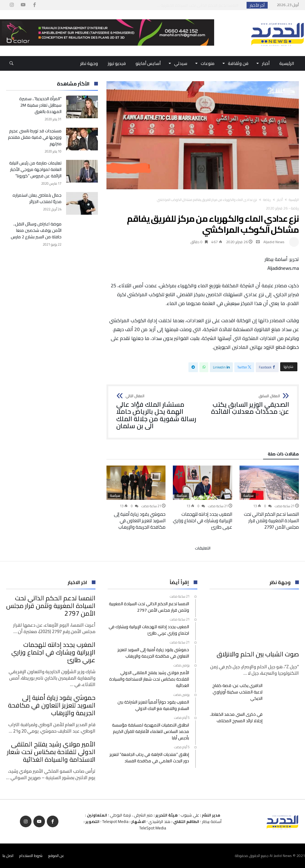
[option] (269, 498)
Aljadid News (274, 242)
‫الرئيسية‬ (294, 200)
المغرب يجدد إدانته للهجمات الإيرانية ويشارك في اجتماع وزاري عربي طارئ (203, 521)
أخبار (280, 200)
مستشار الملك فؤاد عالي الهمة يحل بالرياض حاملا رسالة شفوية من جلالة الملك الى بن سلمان (157, 412)
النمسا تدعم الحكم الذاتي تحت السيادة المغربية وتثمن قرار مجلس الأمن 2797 (271, 521)
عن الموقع (56, 856)
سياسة (248, 496)
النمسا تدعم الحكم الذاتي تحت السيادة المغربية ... (199, 5)
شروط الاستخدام (31, 856)
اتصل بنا (8, 856)
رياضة (267, 200)
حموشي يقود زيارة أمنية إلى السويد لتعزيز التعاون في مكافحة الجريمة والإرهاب (140, 521)
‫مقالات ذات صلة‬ (283, 455)
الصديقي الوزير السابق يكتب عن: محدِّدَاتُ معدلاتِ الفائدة (248, 405)
